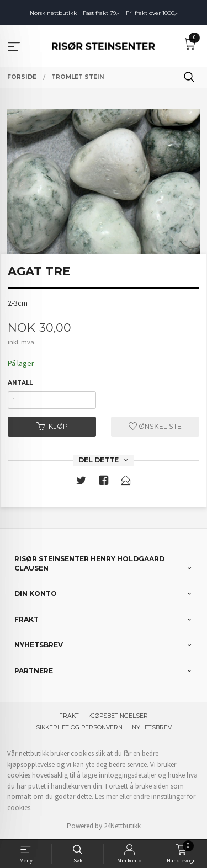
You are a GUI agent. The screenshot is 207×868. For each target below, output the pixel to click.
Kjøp (52, 426)
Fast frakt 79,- (101, 13)
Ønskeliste (155, 426)
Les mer (106, 797)
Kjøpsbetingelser (118, 716)
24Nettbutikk (122, 826)
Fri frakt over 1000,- (152, 13)
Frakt (69, 716)
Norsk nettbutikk (53, 13)
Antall (20, 383)
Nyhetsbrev (152, 728)
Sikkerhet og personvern (79, 728)
